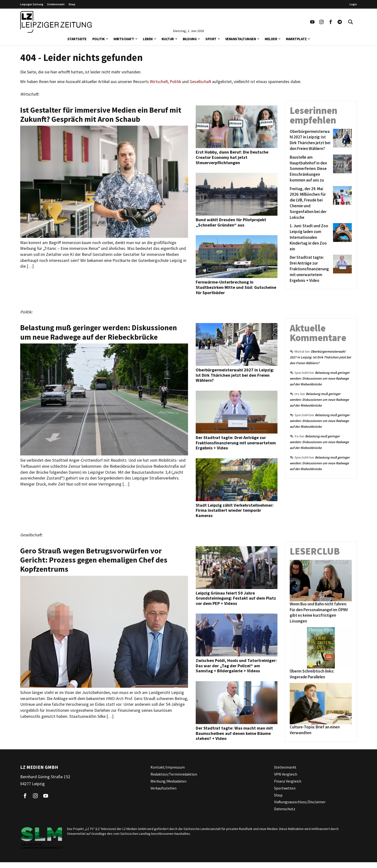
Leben (148, 39)
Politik (99, 39)
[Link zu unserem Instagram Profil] (321, 22)
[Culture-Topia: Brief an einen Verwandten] (321, 704)
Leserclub (315, 551)
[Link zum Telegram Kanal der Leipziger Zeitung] (340, 22)
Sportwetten (285, 788)
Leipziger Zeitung (32, 4)
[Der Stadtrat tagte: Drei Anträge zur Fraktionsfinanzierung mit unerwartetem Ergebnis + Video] (311, 269)
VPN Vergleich (286, 774)
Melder (271, 39)
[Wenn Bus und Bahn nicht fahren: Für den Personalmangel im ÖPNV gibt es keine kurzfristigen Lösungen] (321, 581)
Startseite (77, 39)
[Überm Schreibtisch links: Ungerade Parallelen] (321, 648)
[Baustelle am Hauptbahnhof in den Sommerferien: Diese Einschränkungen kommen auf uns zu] (311, 169)
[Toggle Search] (351, 22)
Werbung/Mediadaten (168, 781)
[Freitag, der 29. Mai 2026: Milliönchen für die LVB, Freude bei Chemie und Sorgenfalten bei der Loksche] (311, 203)
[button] (107, 38)
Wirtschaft (124, 39)
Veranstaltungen (241, 39)
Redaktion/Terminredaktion (174, 774)
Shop (72, 4)
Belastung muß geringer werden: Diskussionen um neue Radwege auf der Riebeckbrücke (320, 378)
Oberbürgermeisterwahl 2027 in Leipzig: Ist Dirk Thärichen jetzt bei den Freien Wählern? (320, 357)
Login (353, 4)
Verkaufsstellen (163, 788)
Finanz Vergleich (288, 781)
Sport (211, 39)
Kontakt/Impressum (168, 767)
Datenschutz (285, 809)
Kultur (168, 39)
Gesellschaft (200, 82)
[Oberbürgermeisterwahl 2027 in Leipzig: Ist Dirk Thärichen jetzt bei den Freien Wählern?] (311, 140)
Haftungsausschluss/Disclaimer (300, 802)
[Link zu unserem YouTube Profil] (312, 22)
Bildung (190, 39)
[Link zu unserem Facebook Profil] (331, 22)
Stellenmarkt (56, 4)
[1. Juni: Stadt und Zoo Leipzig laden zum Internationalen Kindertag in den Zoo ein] (311, 237)
